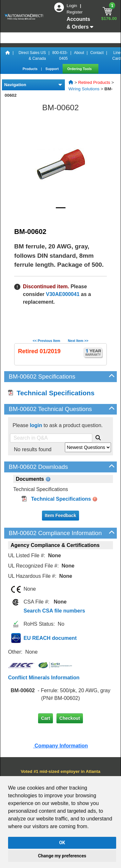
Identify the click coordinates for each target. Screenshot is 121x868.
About (79, 53)
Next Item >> (78, 341)
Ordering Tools (80, 69)
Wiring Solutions (84, 89)
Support (53, 69)
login (36, 425)
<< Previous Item (46, 341)
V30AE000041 (63, 294)
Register (75, 12)
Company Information (61, 746)
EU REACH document (50, 638)
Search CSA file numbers (54, 611)
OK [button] (62, 843)
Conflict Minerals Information (44, 678)
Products (30, 69)
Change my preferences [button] (62, 856)
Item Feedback (60, 515)
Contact (97, 53)
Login (72, 6)
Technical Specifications (51, 393)
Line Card (116, 56)
